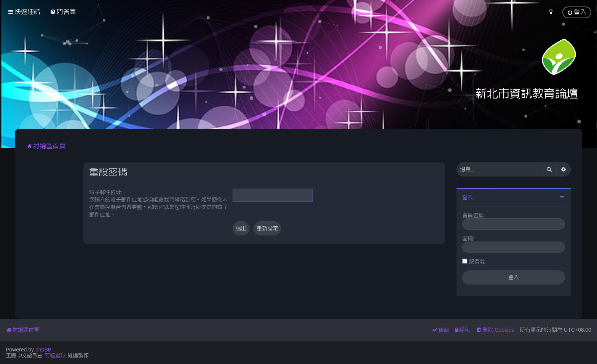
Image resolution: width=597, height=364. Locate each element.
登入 (468, 197)
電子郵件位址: (106, 192)
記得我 (477, 262)
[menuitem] (63, 12)
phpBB (43, 350)
